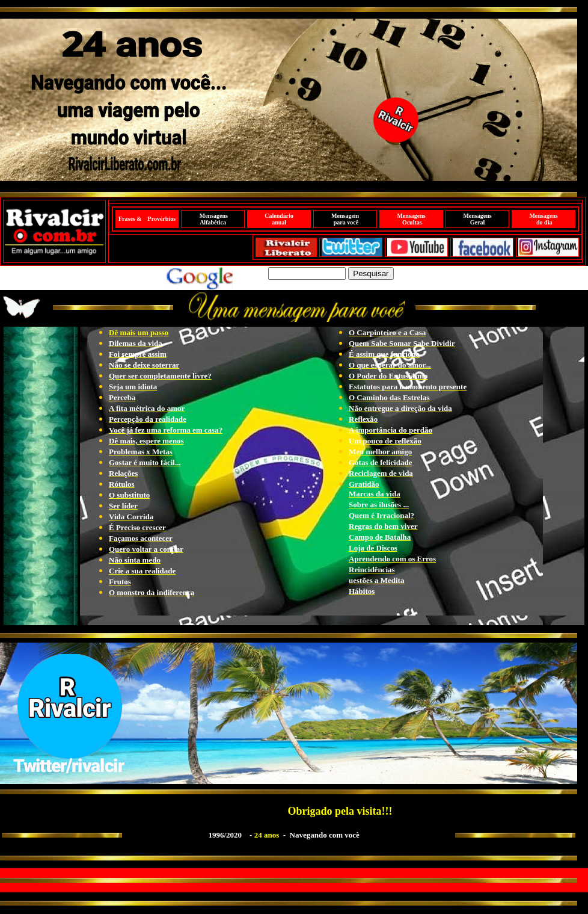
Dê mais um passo (139, 332)
